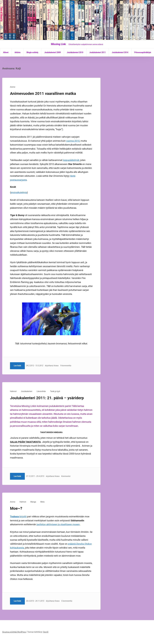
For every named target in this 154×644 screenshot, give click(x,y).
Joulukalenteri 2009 (53, 52)
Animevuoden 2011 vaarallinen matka (43, 93)
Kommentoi (66, 476)
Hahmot (13, 391)
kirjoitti (18, 517)
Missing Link (58, 44)
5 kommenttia (67, 601)
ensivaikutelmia (19, 192)
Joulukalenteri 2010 (75, 52)
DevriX (46, 632)
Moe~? (16, 508)
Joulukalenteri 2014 (120, 52)
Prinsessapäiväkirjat (143, 52)
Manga (33, 502)
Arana (57, 366)
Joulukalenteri (27, 391)
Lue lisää (17, 366)
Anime (13, 87)
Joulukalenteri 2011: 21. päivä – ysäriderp (47, 398)
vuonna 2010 (73, 141)
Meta (42, 502)
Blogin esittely (32, 52)
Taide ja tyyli (55, 391)
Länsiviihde (41, 391)
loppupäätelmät (71, 160)
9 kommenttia (66, 366)
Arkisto (17, 52)
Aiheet (6, 52)
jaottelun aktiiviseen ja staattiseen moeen (58, 524)
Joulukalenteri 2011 (98, 52)
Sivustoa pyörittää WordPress (14, 632)
